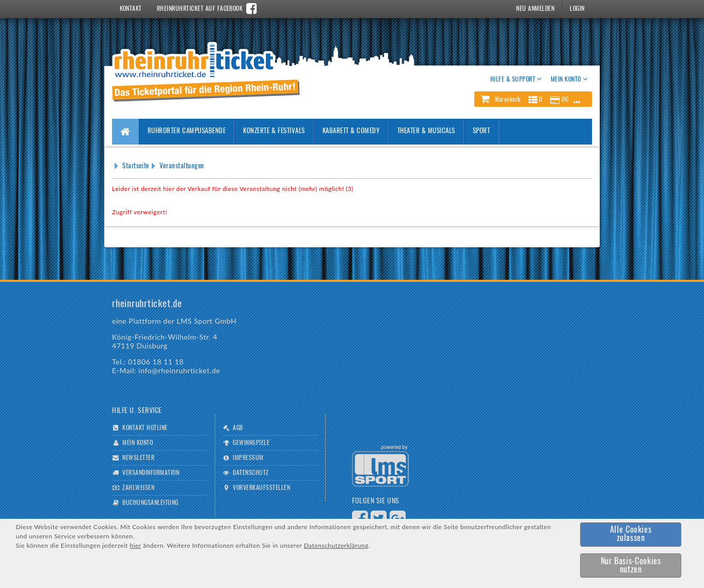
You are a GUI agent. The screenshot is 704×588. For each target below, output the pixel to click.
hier (135, 545)
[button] (533, 99)
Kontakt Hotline (145, 428)
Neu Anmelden (535, 9)
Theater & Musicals (426, 131)
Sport (482, 131)
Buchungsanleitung (150, 503)
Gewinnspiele (251, 443)
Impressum (248, 458)
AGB (238, 428)
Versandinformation (151, 473)
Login (577, 9)
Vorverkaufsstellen (261, 488)
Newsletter (138, 458)
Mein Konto (138, 443)
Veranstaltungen (182, 166)
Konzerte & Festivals (274, 131)
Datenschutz (251, 473)
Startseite (135, 166)
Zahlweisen (138, 488)
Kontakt (131, 9)
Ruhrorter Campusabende (187, 131)
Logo (380, 466)
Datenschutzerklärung (336, 545)
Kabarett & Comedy (351, 131)
